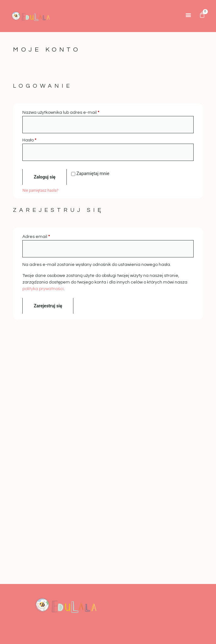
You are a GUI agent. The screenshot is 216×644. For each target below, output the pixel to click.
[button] (188, 15)
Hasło (41, 140)
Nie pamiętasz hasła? (40, 190)
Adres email (48, 236)
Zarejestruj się (48, 306)
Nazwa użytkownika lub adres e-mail (73, 112)
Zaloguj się (45, 177)
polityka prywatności (43, 289)
